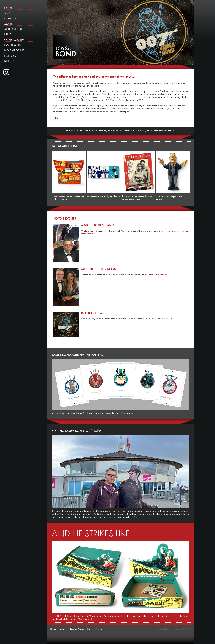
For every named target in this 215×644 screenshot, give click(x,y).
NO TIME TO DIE (14, 50)
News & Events (76, 629)
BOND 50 (10, 61)
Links (89, 629)
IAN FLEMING (13, 45)
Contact (99, 629)
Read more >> (165, 319)
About (62, 629)
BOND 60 (10, 56)
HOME (8, 8)
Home (53, 629)
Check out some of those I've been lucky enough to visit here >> (105, 517)
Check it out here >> (157, 275)
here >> (129, 413)
